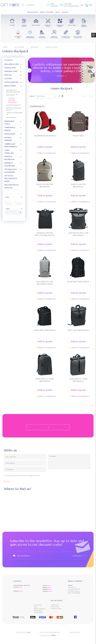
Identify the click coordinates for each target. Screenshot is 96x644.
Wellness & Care (11, 64)
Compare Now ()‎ (37, 106)
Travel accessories (14, 113)
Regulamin (75, 632)
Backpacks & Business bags (12, 91)
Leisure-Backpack (13, 101)
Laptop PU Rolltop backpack (78, 234)
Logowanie (55, 605)
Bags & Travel (10, 86)
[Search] (32, 5)
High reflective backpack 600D (45, 283)
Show (20, 587)
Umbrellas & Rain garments (11, 145)
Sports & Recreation (9, 158)
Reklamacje (38, 611)
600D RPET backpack (78, 282)
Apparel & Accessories (10, 164)
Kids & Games (10, 134)
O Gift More (38, 605)
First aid (8, 75)
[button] (29, 70)
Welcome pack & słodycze (11, 186)
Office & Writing (11, 82)
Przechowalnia (56, 608)
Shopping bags (12, 105)
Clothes (8, 79)
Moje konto (55, 607)
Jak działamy (38, 612)
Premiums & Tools (9, 123)
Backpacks (11, 95)
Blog (35, 607)
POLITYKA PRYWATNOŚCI (50, 632)
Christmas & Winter (10, 129)
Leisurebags (11, 118)
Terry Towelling (9, 152)
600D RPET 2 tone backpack (45, 380)
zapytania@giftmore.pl (72, 6)
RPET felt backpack (78, 330)
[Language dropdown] (91, 5)
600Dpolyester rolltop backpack (45, 234)
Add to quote (45, 147)
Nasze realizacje (39, 609)
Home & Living (10, 68)
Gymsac (12, 98)
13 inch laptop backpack (78, 186)
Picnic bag (78, 136)
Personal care (11, 71)
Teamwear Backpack (45, 136)
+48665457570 (54, 6)
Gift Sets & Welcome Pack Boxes (11, 179)
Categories (8, 60)
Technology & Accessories (10, 171)
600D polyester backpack (45, 186)
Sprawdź (62, 76)
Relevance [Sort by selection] (47, 96)
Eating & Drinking (8, 139)
